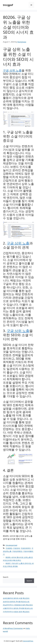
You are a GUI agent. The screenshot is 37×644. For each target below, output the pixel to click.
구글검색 (16, 548)
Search (6, 577)
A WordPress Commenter (13, 628)
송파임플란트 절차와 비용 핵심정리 (16, 598)
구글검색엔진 (26, 548)
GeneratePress (28, 641)
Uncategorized (11, 545)
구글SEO (9, 548)
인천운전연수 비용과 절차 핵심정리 (16, 612)
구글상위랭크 (17, 551)
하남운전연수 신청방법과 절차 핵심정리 (18, 605)
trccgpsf (8, 5)
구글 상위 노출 (12, 70)
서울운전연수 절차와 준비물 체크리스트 (18, 608)
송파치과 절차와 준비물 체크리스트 (16, 602)
